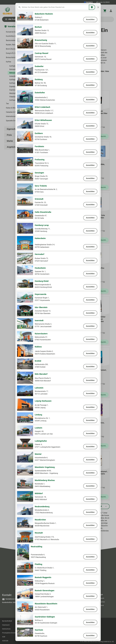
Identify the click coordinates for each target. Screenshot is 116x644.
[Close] (98, 7)
